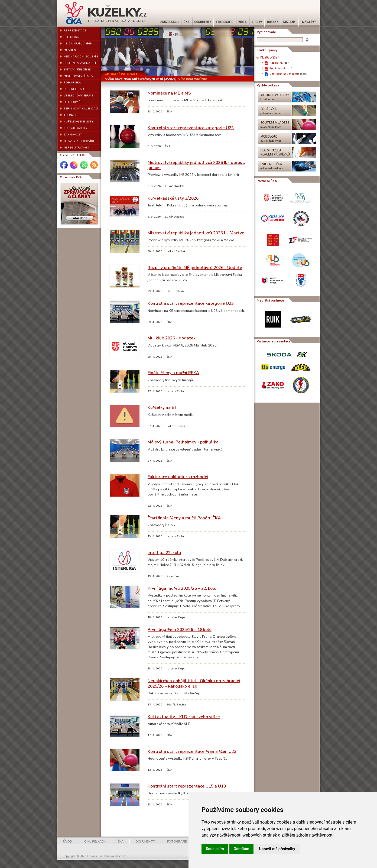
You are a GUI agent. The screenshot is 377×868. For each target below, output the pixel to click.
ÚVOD (68, 842)
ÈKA (121, 842)
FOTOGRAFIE (177, 842)
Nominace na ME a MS (169, 93)
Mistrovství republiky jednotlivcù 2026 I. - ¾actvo (196, 233)
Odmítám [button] (242, 849)
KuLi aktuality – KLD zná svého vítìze (184, 717)
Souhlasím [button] (215, 849)
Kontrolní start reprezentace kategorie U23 (191, 128)
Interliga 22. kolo (164, 553)
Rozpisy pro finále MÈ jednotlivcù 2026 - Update (195, 268)
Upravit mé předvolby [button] (277, 849)
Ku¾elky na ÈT (162, 407)
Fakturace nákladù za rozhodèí (178, 477)
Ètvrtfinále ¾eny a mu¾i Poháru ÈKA (184, 518)
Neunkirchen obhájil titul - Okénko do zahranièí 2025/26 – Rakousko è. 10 (194, 683)
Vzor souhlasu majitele (285, 74)
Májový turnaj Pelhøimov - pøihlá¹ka (183, 442)
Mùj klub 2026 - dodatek (172, 338)
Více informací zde (193, 79)
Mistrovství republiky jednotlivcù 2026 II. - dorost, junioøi (196, 165)
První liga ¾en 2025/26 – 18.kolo (180, 629)
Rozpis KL (276, 63)
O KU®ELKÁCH (95, 842)
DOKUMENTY (145, 842)
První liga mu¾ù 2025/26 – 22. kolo (182, 588)
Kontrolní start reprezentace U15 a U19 (187, 786)
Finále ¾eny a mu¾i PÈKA (173, 373)
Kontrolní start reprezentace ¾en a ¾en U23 (192, 751)
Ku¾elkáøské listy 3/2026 (173, 198)
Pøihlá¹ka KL (278, 68)
